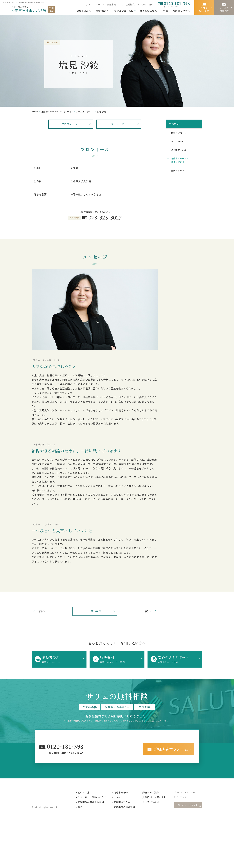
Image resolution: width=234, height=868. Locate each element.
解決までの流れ (181, 11)
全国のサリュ (179, 174)
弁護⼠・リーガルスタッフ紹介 (57, 111)
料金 (166, 11)
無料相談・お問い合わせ (158, 798)
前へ (42, 611)
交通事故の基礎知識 (127, 808)
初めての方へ (87, 793)
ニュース (98, 4)
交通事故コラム (115, 4)
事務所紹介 (102, 11)
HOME (35, 111)
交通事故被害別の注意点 (93, 803)
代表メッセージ (180, 133)
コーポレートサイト (189, 806)
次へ (147, 611)
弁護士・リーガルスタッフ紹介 (181, 163)
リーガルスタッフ (85, 111)
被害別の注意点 (148, 11)
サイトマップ (183, 798)
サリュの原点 (179, 142)
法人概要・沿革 (180, 152)
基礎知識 (130, 4)
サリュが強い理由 (124, 11)
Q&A (88, 4)
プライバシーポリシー (187, 793)
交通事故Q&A (123, 793)
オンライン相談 (145, 4)
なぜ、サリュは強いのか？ (94, 798)
